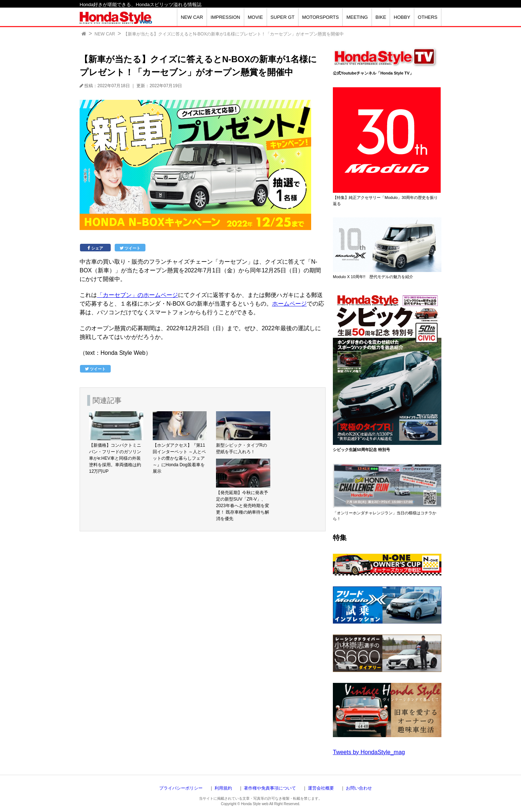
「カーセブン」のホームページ (137, 295)
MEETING (357, 17)
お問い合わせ (359, 788)
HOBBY (402, 17)
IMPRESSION (225, 17)
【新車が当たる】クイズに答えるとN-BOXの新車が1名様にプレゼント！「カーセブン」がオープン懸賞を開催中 (234, 34)
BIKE (381, 17)
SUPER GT (283, 17)
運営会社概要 (321, 788)
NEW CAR (192, 17)
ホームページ (289, 304)
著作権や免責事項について (270, 788)
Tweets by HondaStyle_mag (369, 752)
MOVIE (255, 17)
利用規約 (223, 788)
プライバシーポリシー (181, 788)
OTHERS (428, 17)
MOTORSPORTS (320, 17)
